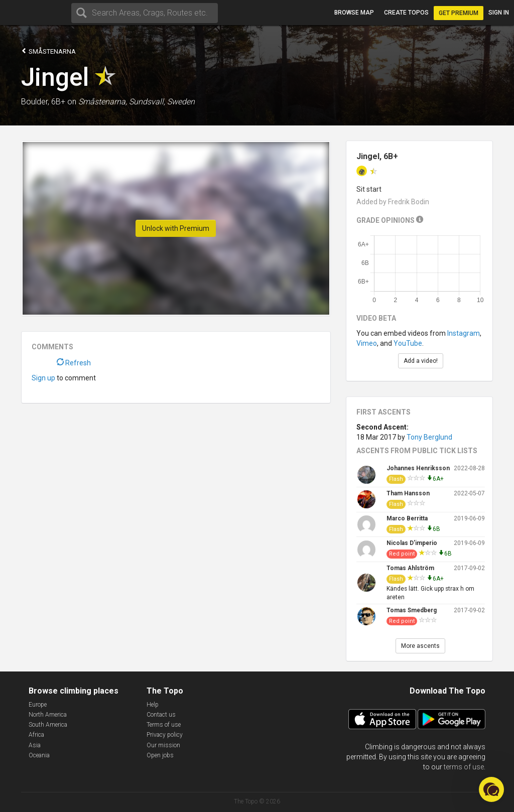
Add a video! (421, 361)
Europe (38, 705)
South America (48, 725)
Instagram (464, 333)
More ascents (420, 646)
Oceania (39, 755)
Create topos (406, 13)
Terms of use (164, 725)
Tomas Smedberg (412, 610)
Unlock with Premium (176, 228)
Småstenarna (48, 51)
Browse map (354, 13)
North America (48, 715)
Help (153, 705)
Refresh (74, 363)
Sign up (43, 378)
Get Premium (459, 13)
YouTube (408, 343)
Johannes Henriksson (418, 468)
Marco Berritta (407, 518)
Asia (35, 745)
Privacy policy (165, 735)
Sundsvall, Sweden (162, 102)
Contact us (161, 715)
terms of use (464, 767)
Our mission (163, 745)
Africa (36, 735)
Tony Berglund (429, 437)
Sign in (499, 13)
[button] (491, 789)
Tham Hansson (408, 493)
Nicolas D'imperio (412, 543)
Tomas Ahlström (410, 568)
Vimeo (367, 343)
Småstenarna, (103, 102)
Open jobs (160, 755)
